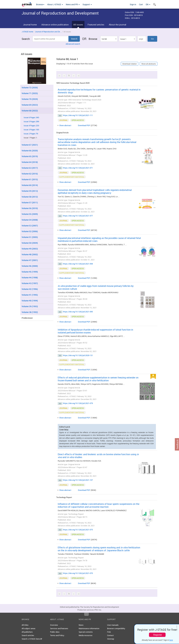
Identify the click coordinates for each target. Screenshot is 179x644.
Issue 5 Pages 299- (32, 122)
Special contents (86, 632)
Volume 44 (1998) (30, 277)
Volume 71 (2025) (30, 93)
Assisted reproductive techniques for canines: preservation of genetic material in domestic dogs (99, 91)
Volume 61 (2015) (30, 179)
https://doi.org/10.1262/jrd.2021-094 (78, 264)
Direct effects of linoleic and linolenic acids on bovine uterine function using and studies (98, 456)
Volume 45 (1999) (30, 272)
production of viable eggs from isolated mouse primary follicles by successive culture (96, 287)
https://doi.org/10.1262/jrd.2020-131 (78, 355)
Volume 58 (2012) (30, 197)
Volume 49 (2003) (30, 249)
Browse (40, 4)
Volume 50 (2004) (30, 243)
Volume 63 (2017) (30, 168)
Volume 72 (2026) (30, 87)
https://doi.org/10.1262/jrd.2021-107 (78, 480)
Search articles (28, 635)
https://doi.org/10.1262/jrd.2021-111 (78, 115)
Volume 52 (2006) (30, 231)
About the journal (118, 25)
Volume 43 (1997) (30, 283)
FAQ (109, 632)
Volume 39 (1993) (30, 306)
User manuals (113, 625)
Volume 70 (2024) (30, 99)
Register (158, 635)
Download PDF (84, 125)
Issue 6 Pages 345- (32, 118)
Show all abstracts (149, 64)
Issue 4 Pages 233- (32, 126)
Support (87, 4)
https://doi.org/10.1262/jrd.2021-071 (78, 168)
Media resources (86, 635)
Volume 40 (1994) (30, 301)
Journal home (30, 25)
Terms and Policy (57, 635)
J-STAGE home (27, 32)
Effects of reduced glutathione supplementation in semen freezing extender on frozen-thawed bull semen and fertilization (98, 379)
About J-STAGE (55, 4)
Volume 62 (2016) (30, 174)
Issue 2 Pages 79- (31, 134)
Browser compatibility (116, 628)
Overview (54, 625)
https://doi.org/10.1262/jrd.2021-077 (78, 216)
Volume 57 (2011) (30, 202)
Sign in (133, 4)
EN (148, 4)
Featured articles (96, 25)
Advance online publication (55, 25)
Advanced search (73, 44)
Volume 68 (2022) (30, 111)
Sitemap (111, 639)
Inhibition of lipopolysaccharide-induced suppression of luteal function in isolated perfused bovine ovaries (95, 331)
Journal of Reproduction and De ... (48, 32)
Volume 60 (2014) (30, 185)
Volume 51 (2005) (30, 237)
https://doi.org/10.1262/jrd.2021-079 (78, 403)
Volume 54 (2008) (30, 220)
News (81, 625)
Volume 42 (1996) (30, 289)
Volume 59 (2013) (30, 191)
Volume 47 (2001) (30, 260)
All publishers (27, 632)
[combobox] (109, 39)
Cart (141, 4)
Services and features (59, 628)
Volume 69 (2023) (30, 105)
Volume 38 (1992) (30, 312)
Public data (55, 632)
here (171, 640)
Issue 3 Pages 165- (32, 130)
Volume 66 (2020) (30, 151)
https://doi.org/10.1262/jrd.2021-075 (78, 530)
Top (86, 614)
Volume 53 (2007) (30, 226)
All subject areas (29, 628)
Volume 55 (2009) (30, 214)
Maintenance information (89, 628)
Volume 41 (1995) (30, 295)
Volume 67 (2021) (30, 145)
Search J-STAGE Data (32, 639)
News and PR (73, 4)
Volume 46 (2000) (30, 266)
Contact (110, 635)
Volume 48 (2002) (30, 254)
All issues (78, 25)
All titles (25, 625)
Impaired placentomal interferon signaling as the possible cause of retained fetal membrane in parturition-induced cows (99, 239)
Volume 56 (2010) (30, 208)
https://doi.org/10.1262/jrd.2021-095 (78, 312)
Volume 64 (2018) (30, 162)
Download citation (130, 64)
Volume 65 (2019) (30, 156)
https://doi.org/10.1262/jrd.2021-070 (78, 573)
